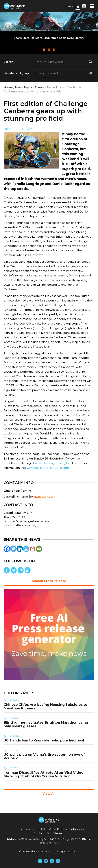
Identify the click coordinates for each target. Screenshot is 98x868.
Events (39, 87)
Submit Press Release (49, 581)
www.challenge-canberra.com (48, 468)
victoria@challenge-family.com (26, 521)
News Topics (24, 87)
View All (49, 794)
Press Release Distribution (67, 829)
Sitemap (59, 833)
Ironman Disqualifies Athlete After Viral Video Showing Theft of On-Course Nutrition (44, 774)
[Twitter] (13, 549)
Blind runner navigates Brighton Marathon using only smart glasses (46, 724)
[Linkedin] (20, 549)
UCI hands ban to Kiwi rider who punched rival (44, 740)
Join (70, 7)
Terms (17, 829)
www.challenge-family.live (53, 463)
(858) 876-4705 (49, 843)
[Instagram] (26, 549)
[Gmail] (33, 549)
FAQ (42, 829)
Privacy (30, 829)
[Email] (39, 549)
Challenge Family (44, 497)
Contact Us (41, 833)
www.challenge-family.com (23, 525)
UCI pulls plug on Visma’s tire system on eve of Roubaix (44, 756)
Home (8, 87)
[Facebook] (7, 549)
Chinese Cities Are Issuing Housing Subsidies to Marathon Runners (45, 706)
